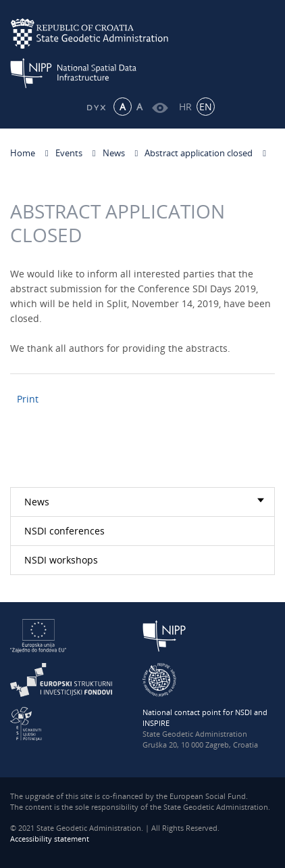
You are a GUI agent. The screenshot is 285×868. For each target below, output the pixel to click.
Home (23, 153)
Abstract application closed (199, 153)
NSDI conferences (64, 531)
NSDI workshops (61, 560)
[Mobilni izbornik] (263, 45)
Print (28, 399)
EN (206, 107)
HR (185, 107)
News (114, 153)
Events (69, 153)
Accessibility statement (50, 839)
